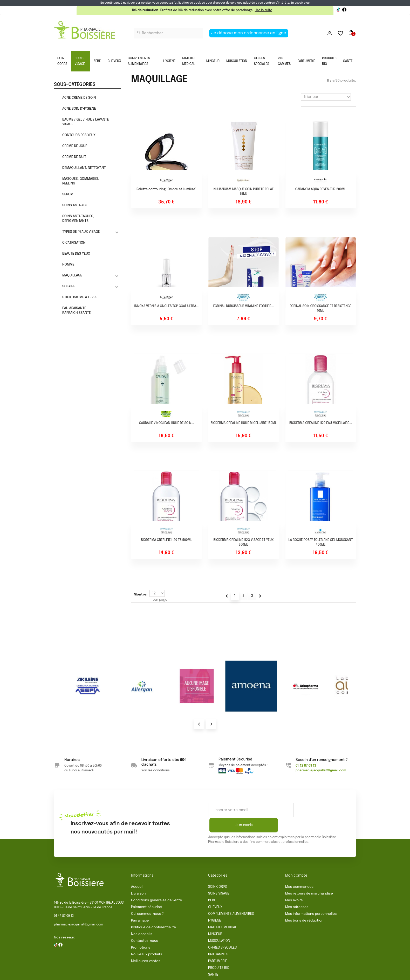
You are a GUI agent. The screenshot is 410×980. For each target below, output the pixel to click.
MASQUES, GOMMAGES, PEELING (81, 181)
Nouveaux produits (147, 939)
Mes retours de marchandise (309, 879)
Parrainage (140, 906)
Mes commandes (299, 872)
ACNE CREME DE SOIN (79, 98)
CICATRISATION (74, 243)
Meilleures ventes (146, 946)
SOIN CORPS (62, 61)
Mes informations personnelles (311, 899)
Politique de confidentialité (153, 912)
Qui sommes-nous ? (147, 899)
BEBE (97, 61)
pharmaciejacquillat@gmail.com (78, 910)
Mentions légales (203, 974)
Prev (199, 724)
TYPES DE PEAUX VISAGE (81, 232)
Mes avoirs (294, 885)
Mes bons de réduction (304, 906)
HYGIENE (169, 61)
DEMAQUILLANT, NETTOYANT (84, 168)
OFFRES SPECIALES (261, 61)
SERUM (68, 194)
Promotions (141, 933)
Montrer (141, 595)
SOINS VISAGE (80, 61)
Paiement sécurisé (146, 892)
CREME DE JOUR (75, 146)
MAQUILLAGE (72, 276)
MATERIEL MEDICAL (189, 61)
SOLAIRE (69, 286)
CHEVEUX (114, 61)
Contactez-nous (145, 926)
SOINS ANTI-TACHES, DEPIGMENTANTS (78, 219)
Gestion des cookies (285, 974)
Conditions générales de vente (156, 885)
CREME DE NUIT (74, 157)
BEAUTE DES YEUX (76, 254)
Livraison (138, 879)
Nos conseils (142, 919)
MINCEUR (213, 61)
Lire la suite (264, 10)
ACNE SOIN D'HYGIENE (79, 109)
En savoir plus (300, 3)
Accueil (137, 872)
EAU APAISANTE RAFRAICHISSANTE (77, 311)
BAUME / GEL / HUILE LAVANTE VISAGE (86, 122)
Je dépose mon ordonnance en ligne (249, 33)
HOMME (68, 265)
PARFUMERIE (306, 61)
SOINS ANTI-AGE (75, 205)
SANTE (348, 61)
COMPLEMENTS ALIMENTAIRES (139, 61)
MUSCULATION (237, 61)
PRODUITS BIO (329, 61)
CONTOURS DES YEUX (79, 135)
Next (211, 724)
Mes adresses (297, 892)
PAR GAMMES (284, 61)
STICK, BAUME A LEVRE (80, 297)
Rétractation (171, 974)
